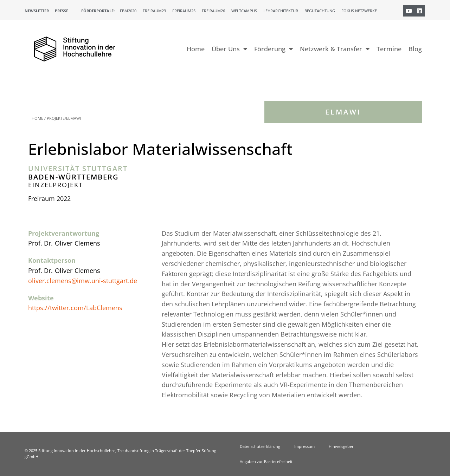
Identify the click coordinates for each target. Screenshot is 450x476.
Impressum (304, 446)
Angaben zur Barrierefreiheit (266, 461)
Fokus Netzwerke (359, 11)
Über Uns (229, 49)
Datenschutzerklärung (260, 446)
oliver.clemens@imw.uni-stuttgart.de (83, 281)
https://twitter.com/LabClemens (75, 308)
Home (196, 49)
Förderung (274, 49)
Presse (62, 11)
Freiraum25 (184, 11)
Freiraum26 (213, 11)
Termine (389, 49)
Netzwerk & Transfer (335, 49)
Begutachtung (320, 11)
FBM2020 (128, 11)
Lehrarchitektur (281, 11)
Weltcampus (244, 11)
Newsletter (37, 11)
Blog (415, 49)
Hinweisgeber (341, 446)
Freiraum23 (154, 11)
